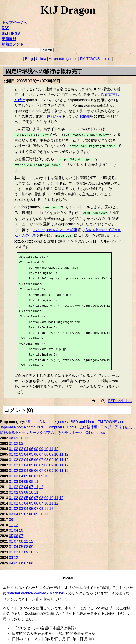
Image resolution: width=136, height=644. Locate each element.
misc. (107, 59)
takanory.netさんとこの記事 (55, 227)
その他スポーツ (70, 429)
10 (21, 435)
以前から (54, 116)
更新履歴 (9, 39)
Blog (29, 59)
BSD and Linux (120, 398)
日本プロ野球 (111, 424)
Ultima (41, 59)
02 (16, 440)
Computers (55, 424)
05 (31, 451)
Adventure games (63, 59)
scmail (85, 116)
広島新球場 (88, 424)
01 (11, 440)
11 (26, 435)
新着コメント (13, 44)
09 (16, 435)
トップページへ (14, 23)
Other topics (95, 429)
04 (26, 446)
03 (21, 440)
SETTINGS (11, 33)
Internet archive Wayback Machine (36, 590)
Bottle (72, 424)
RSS (6, 28)
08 (11, 435)
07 (41, 451)
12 (31, 435)
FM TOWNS (90, 59)
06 (31, 446)
